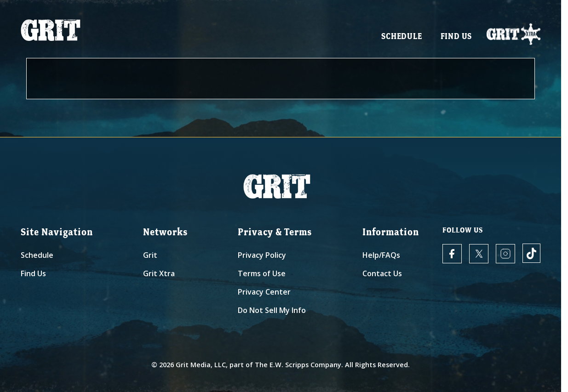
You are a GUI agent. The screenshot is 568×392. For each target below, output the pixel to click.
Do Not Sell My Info (272, 310)
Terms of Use (262, 273)
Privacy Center (264, 292)
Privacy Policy (262, 255)
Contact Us (382, 273)
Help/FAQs (381, 255)
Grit (150, 255)
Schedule (402, 37)
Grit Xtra (159, 273)
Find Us (456, 37)
